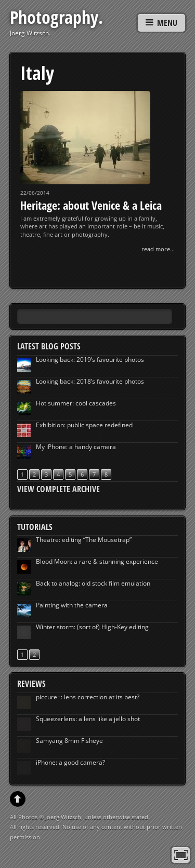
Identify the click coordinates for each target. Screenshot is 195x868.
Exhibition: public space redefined (84, 425)
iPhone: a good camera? (70, 762)
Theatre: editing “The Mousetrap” (84, 540)
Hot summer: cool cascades (76, 403)
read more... (158, 249)
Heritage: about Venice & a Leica (91, 205)
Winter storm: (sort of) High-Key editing (92, 627)
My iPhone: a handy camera (76, 447)
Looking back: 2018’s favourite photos (90, 381)
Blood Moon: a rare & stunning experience (97, 561)
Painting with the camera (72, 605)
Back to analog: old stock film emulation (93, 583)
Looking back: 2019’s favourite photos (90, 360)
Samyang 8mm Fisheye (69, 741)
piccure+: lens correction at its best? (88, 697)
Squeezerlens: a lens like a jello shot (88, 719)
